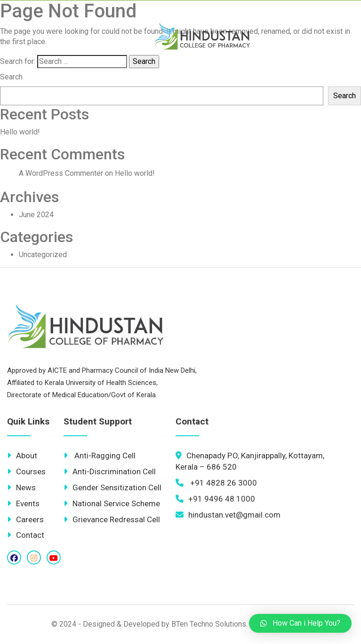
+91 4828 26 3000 (216, 483)
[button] (300, 623)
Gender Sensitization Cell (112, 487)
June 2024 (36, 215)
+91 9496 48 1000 (215, 499)
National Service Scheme (112, 503)
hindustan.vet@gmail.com (228, 515)
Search (11, 77)
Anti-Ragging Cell (100, 456)
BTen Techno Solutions (209, 624)
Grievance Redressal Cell (112, 519)
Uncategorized (43, 255)
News (21, 487)
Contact (26, 535)
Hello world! (20, 132)
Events (23, 503)
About (22, 456)
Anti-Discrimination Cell (110, 471)
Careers (25, 519)
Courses (26, 471)
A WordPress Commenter (61, 173)
